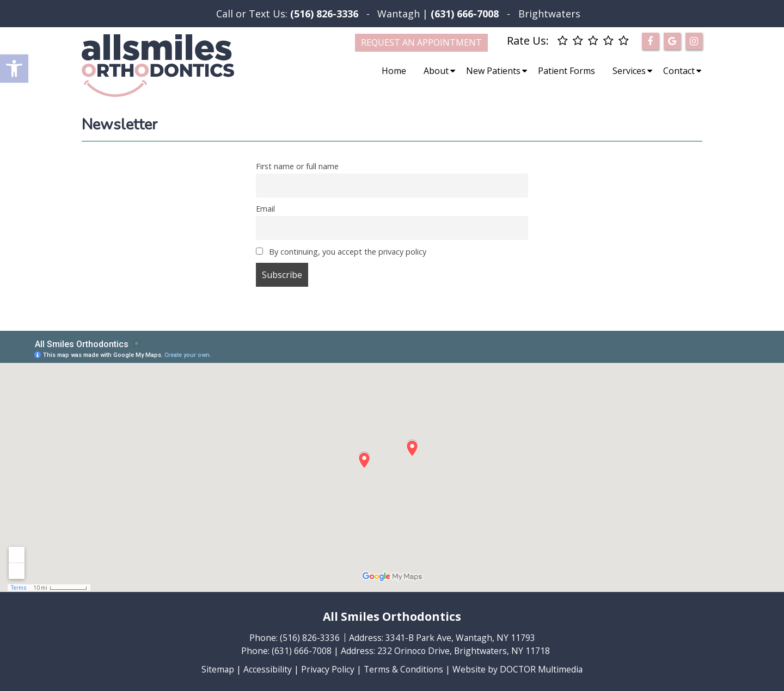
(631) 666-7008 (301, 651)
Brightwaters (549, 14)
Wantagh (399, 14)
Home (394, 71)
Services (629, 71)
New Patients (493, 71)
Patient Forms (566, 71)
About (436, 71)
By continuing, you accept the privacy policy (341, 252)
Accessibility (266, 669)
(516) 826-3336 (324, 14)
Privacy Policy (327, 669)
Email (265, 209)
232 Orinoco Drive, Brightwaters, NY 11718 (464, 651)
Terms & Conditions (404, 669)
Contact (679, 71)
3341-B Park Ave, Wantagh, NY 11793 (460, 638)
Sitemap (216, 669)
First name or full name (297, 166)
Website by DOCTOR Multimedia (519, 669)
